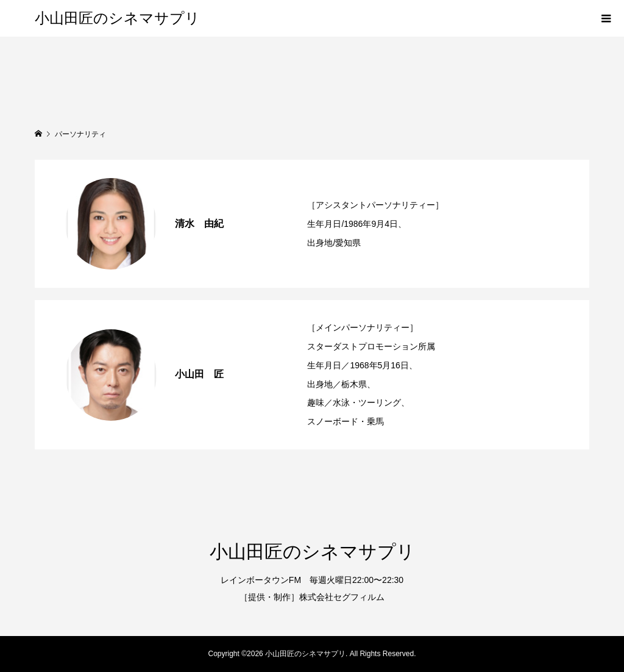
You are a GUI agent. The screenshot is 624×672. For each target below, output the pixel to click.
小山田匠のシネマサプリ (117, 18)
